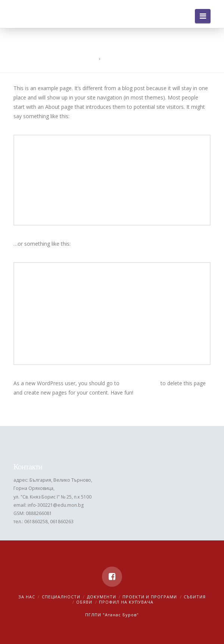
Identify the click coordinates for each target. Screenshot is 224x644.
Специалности (61, 597)
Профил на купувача (126, 602)
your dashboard (140, 383)
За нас (27, 597)
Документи (102, 597)
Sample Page (118, 59)
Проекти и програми (150, 597)
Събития (195, 597)
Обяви (84, 602)
